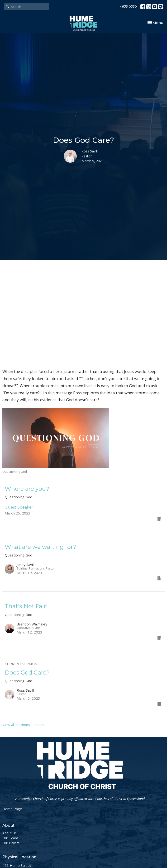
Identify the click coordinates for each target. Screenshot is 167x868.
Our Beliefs (11, 843)
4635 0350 (128, 6)
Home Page (12, 809)
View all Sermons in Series (24, 725)
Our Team (10, 838)
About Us (10, 833)
